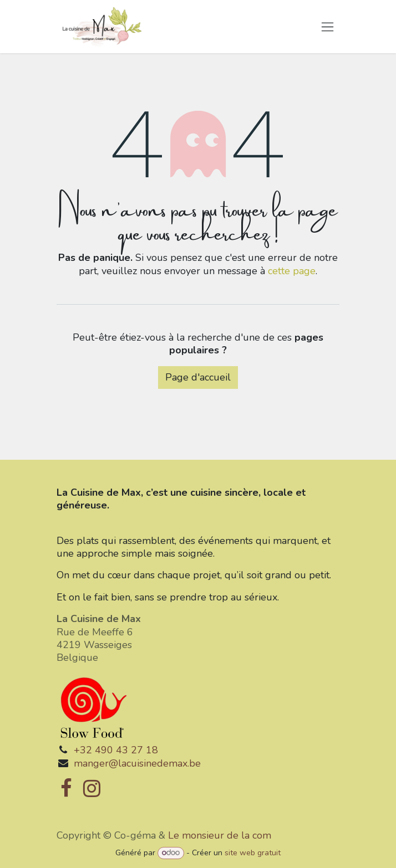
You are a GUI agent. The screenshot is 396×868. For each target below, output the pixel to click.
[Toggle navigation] (328, 27)
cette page (292, 271)
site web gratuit (253, 853)
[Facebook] (66, 788)
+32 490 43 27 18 (116, 750)
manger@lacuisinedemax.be (137, 763)
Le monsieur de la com (220, 835)
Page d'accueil (198, 377)
